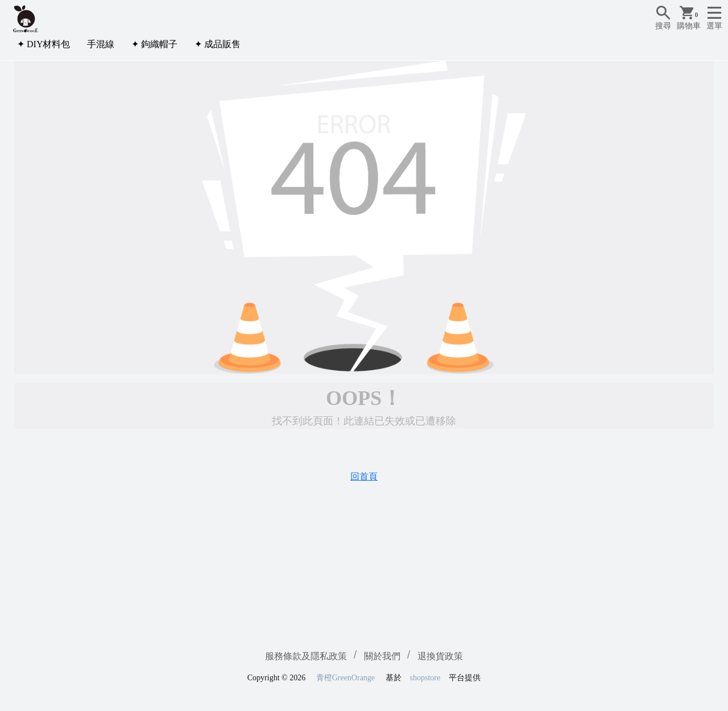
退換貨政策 (440, 656)
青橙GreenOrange (346, 678)
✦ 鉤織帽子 (154, 44)
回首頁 (364, 476)
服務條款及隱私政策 (306, 656)
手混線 (101, 44)
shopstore (425, 678)
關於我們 (382, 656)
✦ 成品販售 (218, 44)
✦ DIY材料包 (44, 44)
